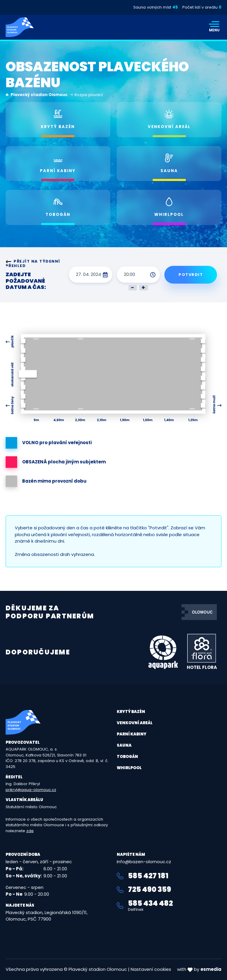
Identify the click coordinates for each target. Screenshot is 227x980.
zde (30, 831)
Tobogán (127, 757)
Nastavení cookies (151, 969)
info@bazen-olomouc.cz (144, 862)
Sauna (124, 745)
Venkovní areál (135, 723)
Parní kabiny (132, 734)
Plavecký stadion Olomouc (39, 95)
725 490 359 (144, 890)
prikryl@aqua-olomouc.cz (31, 790)
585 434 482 (169, 906)
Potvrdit (191, 275)
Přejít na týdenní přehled (33, 264)
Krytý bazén (131, 712)
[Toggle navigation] (214, 27)
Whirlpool (129, 768)
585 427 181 (143, 876)
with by (199, 969)
